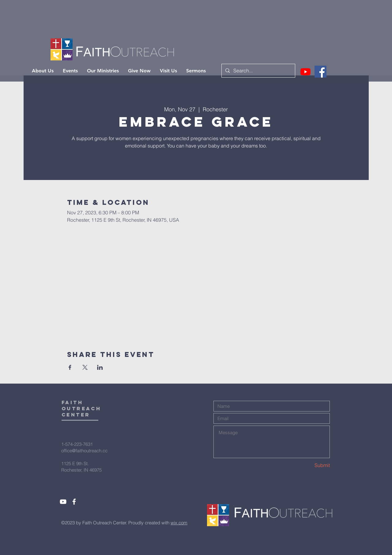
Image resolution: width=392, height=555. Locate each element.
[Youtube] (305, 72)
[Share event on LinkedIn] (100, 367)
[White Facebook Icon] (74, 502)
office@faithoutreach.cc (84, 451)
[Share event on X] (85, 367)
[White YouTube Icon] (63, 502)
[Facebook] (320, 72)
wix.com (179, 523)
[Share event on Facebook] (70, 367)
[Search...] (258, 71)
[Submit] (308, 465)
